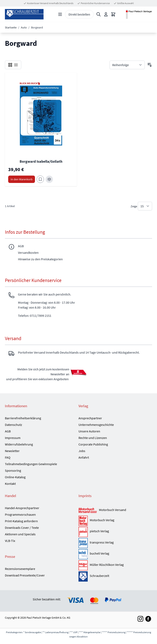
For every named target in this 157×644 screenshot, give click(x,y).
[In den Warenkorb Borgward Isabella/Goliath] (22, 179)
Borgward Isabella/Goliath (41, 161)
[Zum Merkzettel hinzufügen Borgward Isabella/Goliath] (40, 179)
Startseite (11, 27)
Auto (24, 27)
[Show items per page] (145, 206)
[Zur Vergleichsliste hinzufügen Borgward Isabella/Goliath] (49, 179)
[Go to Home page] (24, 14)
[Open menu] (60, 14)
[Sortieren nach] (127, 65)
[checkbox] (10, 65)
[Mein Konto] (106, 14)
